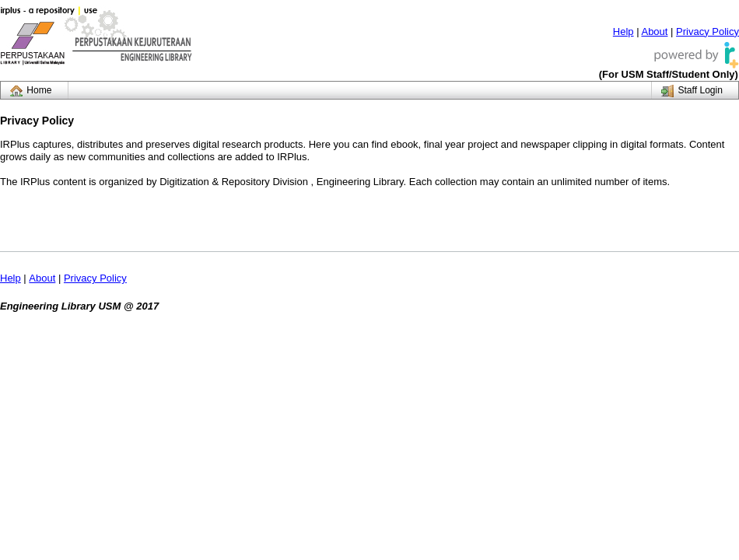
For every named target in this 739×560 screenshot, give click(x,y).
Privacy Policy (707, 31)
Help (623, 31)
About (654, 31)
